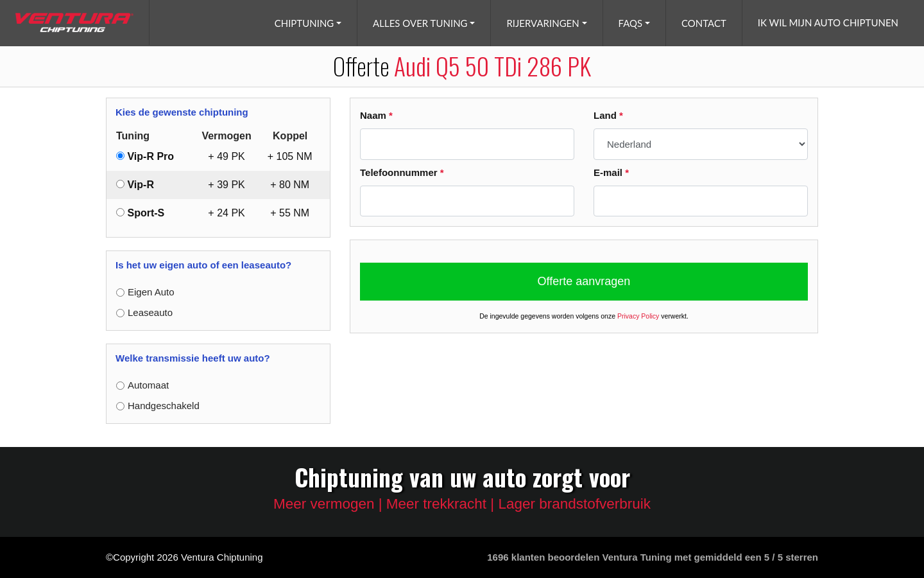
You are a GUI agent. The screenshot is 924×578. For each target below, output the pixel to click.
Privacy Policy (638, 316)
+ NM (290, 156)
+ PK (226, 156)
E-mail (611, 172)
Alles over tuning (420, 23)
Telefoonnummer (402, 172)
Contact (704, 23)
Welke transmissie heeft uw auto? (193, 358)
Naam (376, 115)
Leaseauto (150, 312)
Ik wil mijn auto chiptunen (828, 22)
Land (608, 115)
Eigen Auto (151, 292)
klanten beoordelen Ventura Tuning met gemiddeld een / (653, 557)
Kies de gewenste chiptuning (182, 112)
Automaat (148, 385)
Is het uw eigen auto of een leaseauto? (203, 265)
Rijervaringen (543, 23)
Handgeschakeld (164, 406)
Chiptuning (304, 23)
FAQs (631, 23)
